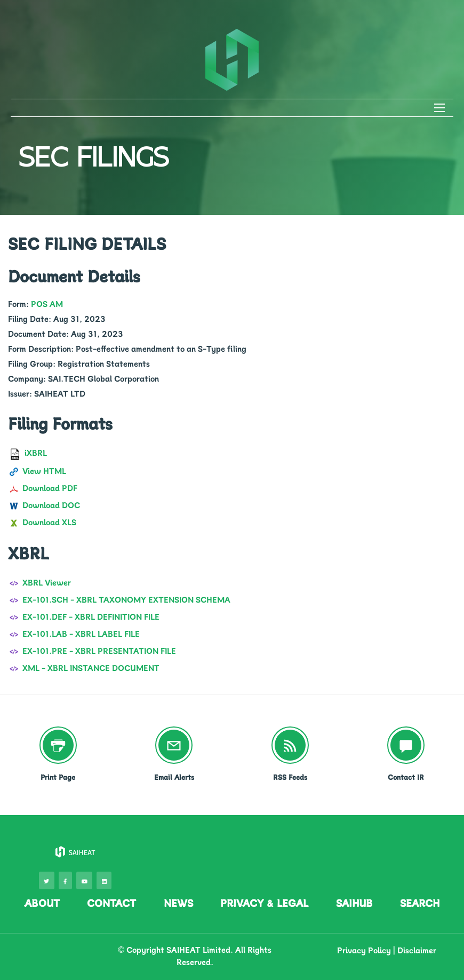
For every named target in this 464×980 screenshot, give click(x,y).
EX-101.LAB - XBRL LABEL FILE (81, 634)
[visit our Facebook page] (65, 880)
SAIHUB (354, 903)
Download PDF (50, 488)
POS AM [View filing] (47, 304)
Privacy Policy (364, 951)
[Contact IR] (406, 745)
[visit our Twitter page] (47, 880)
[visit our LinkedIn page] (104, 880)
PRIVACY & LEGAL (264, 903)
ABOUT (42, 903)
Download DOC (51, 505)
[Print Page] (58, 745)
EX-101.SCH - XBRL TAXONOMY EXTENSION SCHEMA (126, 600)
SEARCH (420, 903)
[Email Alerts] (174, 745)
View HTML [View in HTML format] (44, 471)
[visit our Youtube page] (84, 880)
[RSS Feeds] (290, 745)
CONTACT (111, 903)
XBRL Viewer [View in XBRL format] (47, 583)
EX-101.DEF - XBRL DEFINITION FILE (91, 617)
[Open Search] (439, 108)
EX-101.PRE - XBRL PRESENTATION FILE (99, 651)
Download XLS (49, 523)
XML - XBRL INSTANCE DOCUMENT (91, 668)
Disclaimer (417, 951)
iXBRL (36, 453)
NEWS (178, 903)
